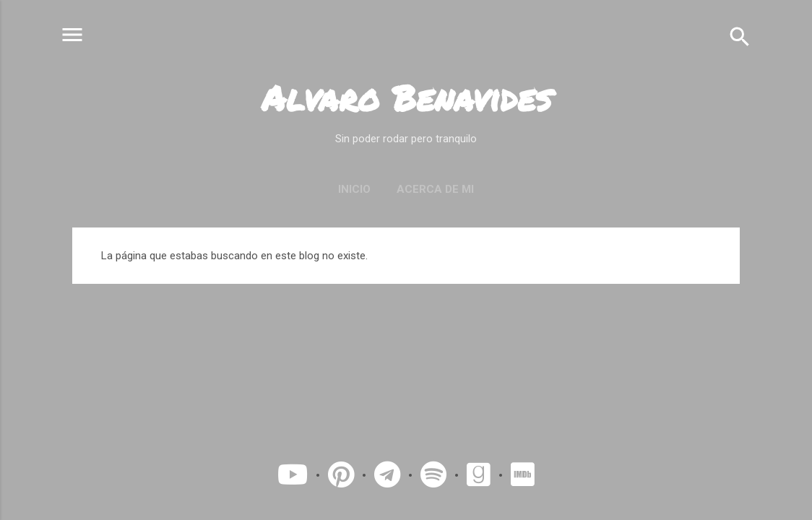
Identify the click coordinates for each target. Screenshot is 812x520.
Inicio (354, 189)
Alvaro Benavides (406, 97)
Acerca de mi (435, 189)
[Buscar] (740, 36)
